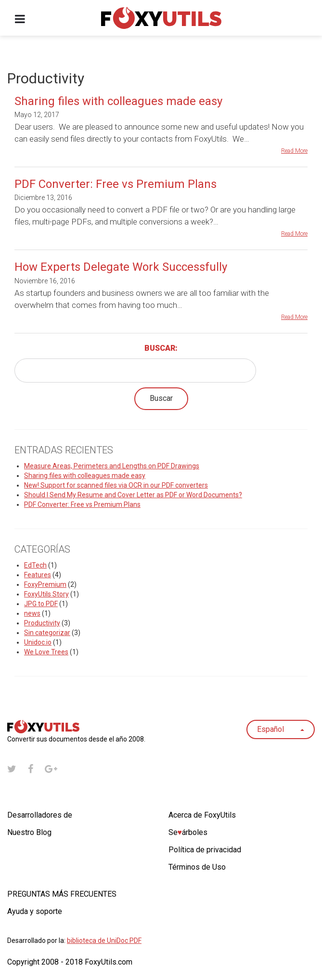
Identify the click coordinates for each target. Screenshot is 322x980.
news (32, 613)
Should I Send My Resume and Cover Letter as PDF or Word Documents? (133, 495)
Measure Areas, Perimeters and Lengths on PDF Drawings (112, 466)
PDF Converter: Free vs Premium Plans (116, 184)
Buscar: (161, 348)
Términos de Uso (197, 867)
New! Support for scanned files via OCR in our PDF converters (116, 485)
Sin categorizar (47, 633)
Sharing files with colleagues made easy (118, 101)
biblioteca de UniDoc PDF (104, 940)
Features (38, 575)
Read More (294, 151)
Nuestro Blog (29, 832)
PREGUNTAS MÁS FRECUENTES (62, 894)
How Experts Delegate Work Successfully (121, 267)
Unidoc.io (38, 642)
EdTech (35, 565)
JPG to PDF (41, 604)
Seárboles (188, 832)
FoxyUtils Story (46, 594)
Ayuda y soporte (35, 911)
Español (281, 729)
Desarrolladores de (40, 815)
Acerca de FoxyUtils (202, 815)
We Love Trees (46, 652)
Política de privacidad (205, 850)
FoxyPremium (45, 584)
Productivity (42, 623)
